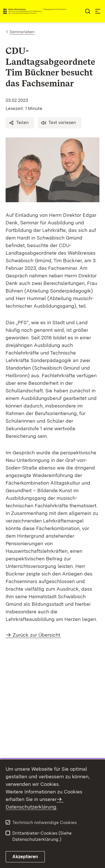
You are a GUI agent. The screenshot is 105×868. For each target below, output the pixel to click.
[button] (20, 123)
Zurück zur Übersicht (36, 635)
